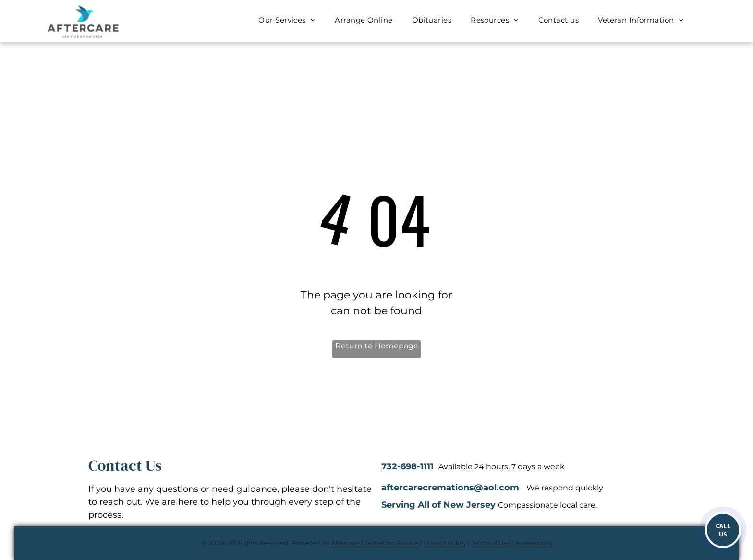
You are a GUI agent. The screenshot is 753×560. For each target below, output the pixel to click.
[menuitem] (287, 20)
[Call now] (723, 530)
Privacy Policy (445, 543)
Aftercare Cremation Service (375, 543)
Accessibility (534, 543)
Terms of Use (491, 543)
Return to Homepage (377, 346)
